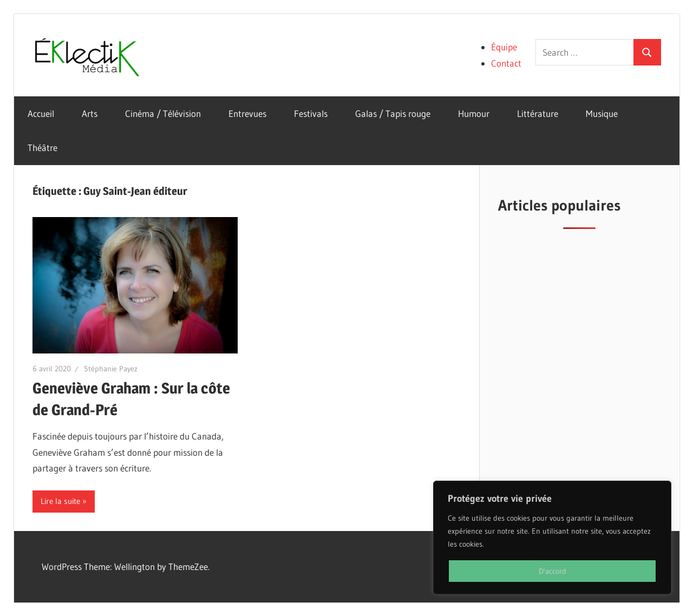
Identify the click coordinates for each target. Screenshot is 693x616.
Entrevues (247, 113)
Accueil (41, 113)
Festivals (311, 113)
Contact (506, 63)
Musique (602, 113)
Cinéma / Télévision (163, 113)
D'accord (553, 571)
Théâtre (43, 148)
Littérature (538, 113)
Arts (90, 113)
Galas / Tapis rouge (393, 113)
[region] (552, 538)
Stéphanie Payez (111, 369)
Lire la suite (60, 501)
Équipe (504, 47)
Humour (474, 113)
